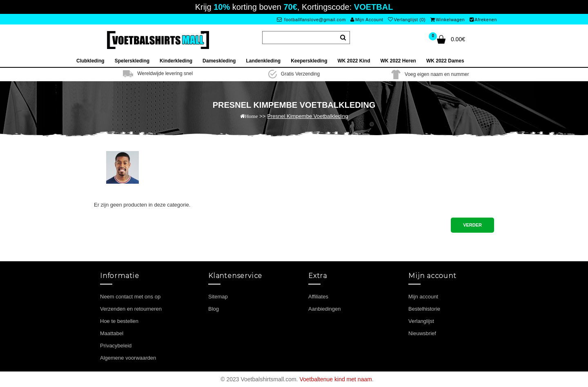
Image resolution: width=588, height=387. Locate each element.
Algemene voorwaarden (128, 358)
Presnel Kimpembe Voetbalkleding (307, 116)
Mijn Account (367, 20)
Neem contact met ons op (130, 297)
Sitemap (218, 297)
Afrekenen (483, 20)
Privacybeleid (116, 346)
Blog (214, 309)
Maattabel (112, 333)
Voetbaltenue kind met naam (335, 379)
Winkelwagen (448, 20)
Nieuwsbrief (422, 333)
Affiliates (318, 297)
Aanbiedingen (325, 309)
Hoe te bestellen (119, 321)
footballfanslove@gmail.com (311, 20)
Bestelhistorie (424, 309)
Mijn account (423, 297)
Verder (472, 225)
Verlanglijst (421, 321)
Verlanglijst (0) (407, 20)
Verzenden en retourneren (131, 309)
